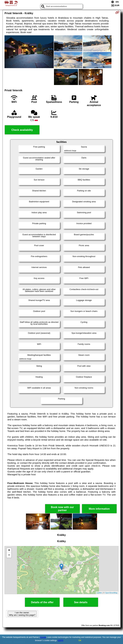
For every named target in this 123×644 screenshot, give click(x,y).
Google (43, 637)
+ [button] (9, 550)
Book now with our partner (62, 509)
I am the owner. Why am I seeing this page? (22, 614)
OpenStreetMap (111, 593)
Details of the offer (42, 602)
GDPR (61, 640)
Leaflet (99, 593)
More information (99, 509)
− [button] (9, 555)
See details (81, 602)
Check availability (22, 130)
